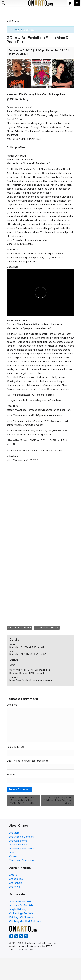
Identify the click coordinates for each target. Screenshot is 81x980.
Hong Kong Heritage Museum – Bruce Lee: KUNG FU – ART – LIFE (22, 800)
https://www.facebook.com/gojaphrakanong (31, 680)
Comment (12, 705)
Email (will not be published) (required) (27, 761)
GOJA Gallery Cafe (24, 111)
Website (11, 775)
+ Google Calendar (19, 628)
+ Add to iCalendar (47, 628)
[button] (11, 936)
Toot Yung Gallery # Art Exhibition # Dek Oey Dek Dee (57, 800)
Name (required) (15, 747)
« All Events (13, 21)
